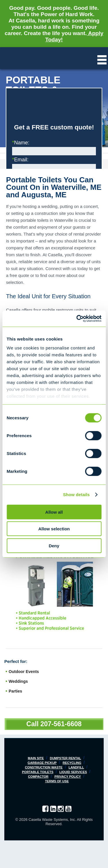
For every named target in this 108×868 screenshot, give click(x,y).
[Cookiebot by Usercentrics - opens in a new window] (77, 319)
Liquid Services (73, 772)
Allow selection (54, 529)
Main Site (36, 758)
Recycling (72, 763)
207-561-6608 (61, 724)
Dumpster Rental (66, 758)
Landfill (76, 767)
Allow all (54, 512)
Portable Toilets (38, 772)
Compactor (38, 777)
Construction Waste (44, 767)
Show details (76, 495)
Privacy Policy (68, 777)
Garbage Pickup (42, 763)
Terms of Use (57, 781)
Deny (54, 545)
